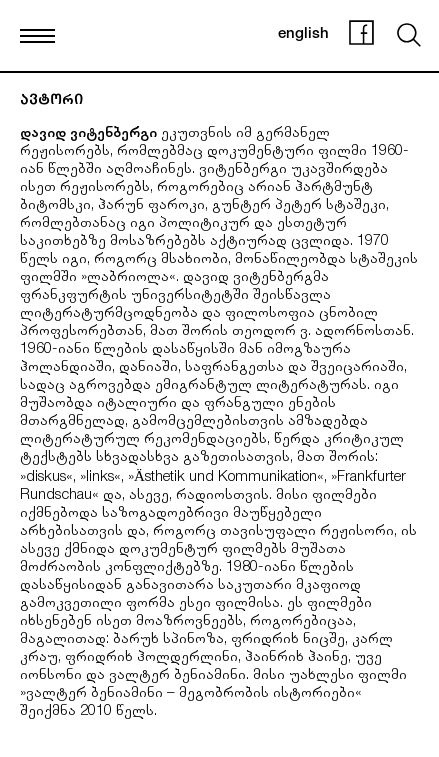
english (303, 34)
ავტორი (51, 101)
